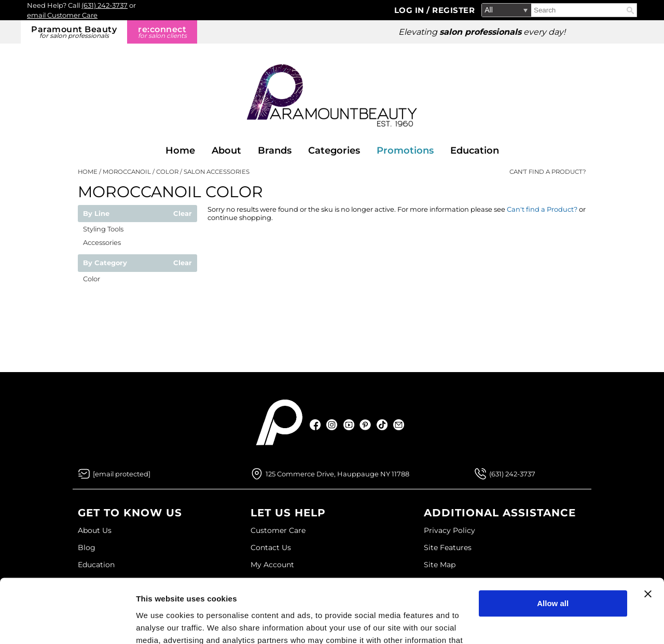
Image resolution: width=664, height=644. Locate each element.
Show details (160, 624)
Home (180, 150)
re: (162, 32)
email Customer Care (62, 15)
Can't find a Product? (548, 172)
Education (475, 150)
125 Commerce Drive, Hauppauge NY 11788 (337, 474)
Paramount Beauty (74, 32)
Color (92, 279)
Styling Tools (103, 229)
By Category (105, 263)
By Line (96, 214)
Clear (183, 214)
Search (630, 10)
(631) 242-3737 (105, 5)
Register (453, 10)
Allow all (553, 546)
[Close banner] (648, 536)
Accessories (102, 242)
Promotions (405, 150)
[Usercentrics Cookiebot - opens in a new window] (67, 624)
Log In (411, 10)
